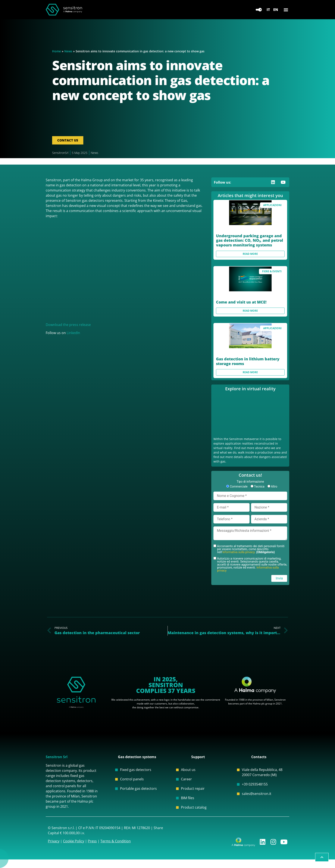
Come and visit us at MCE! (241, 302)
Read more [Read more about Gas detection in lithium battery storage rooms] (250, 372)
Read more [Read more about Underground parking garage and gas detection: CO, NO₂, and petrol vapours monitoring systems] (250, 254)
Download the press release (68, 325)
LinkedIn (73, 333)
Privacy (54, 841)
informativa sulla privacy (239, 552)
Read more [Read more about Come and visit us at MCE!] (250, 311)
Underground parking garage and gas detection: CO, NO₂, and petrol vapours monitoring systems (250, 240)
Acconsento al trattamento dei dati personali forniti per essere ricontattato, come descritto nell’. (250, 549)
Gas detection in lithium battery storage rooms (248, 361)
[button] (286, 10)
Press (92, 841)
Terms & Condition (116, 841)
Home (57, 51)
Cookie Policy (74, 841)
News (68, 51)
